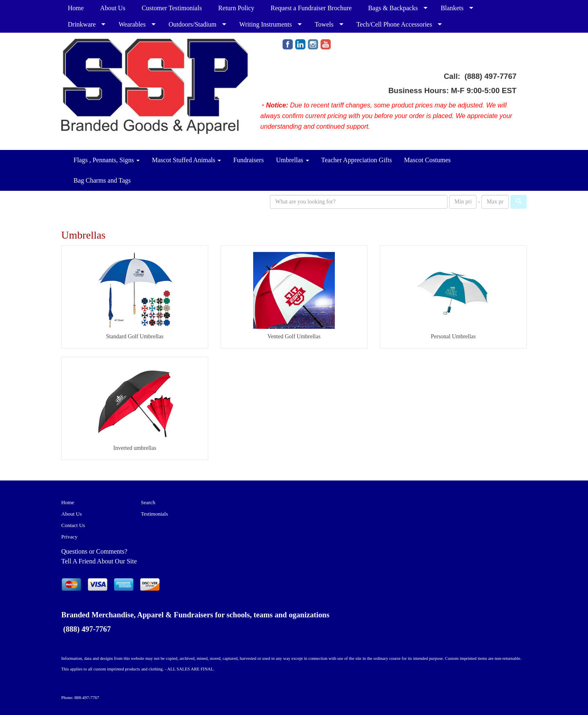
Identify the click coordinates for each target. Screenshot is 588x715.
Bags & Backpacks (393, 8)
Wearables (132, 24)
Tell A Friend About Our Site (99, 561)
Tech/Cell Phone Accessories (394, 24)
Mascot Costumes (428, 160)
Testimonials (154, 514)
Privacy (69, 537)
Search (148, 502)
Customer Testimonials (172, 8)
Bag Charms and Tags (102, 180)
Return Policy (236, 8)
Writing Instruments (266, 24)
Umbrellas (293, 160)
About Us (113, 8)
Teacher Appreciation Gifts (357, 160)
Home (76, 8)
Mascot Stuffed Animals (186, 160)
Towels (324, 24)
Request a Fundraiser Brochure (311, 8)
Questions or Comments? (94, 551)
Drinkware (82, 24)
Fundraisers (248, 160)
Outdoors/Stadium (193, 24)
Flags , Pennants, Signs (107, 160)
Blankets (452, 8)
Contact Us (73, 525)
